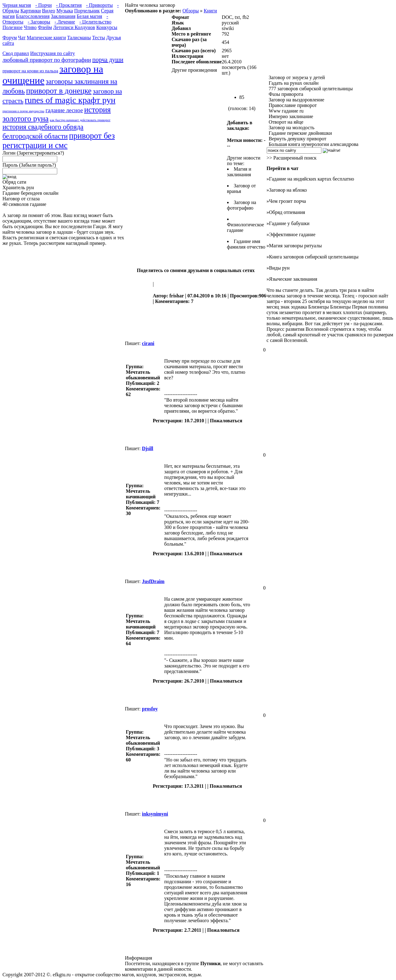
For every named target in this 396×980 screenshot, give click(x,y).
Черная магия (17, 5)
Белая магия (89, 16)
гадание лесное (64, 110)
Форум (10, 38)
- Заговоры (39, 22)
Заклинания (63, 16)
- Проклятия (69, 5)
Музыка (65, 11)
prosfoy (150, 709)
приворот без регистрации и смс (59, 141)
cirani (148, 343)
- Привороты (99, 5)
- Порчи (43, 5)
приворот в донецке (59, 91)
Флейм (45, 27)
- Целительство (95, 22)
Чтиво (30, 27)
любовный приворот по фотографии (47, 60)
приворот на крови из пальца (30, 71)
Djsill (148, 448)
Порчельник (87, 11)
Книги (210, 11)
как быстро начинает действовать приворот (80, 120)
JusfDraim (153, 581)
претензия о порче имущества (23, 111)
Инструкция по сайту (53, 53)
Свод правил (16, 53)
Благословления (33, 16)
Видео (49, 11)
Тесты (99, 38)
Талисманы (79, 38)
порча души (108, 60)
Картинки (31, 11)
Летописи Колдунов (74, 27)
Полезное (13, 27)
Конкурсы (107, 27)
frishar (176, 296)
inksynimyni (155, 814)
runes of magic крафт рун (70, 100)
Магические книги (46, 38)
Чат (22, 38)
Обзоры (191, 11)
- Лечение (65, 22)
